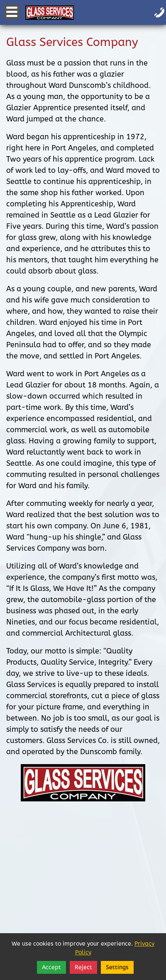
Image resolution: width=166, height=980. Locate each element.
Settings (117, 967)
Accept (51, 967)
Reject (83, 967)
